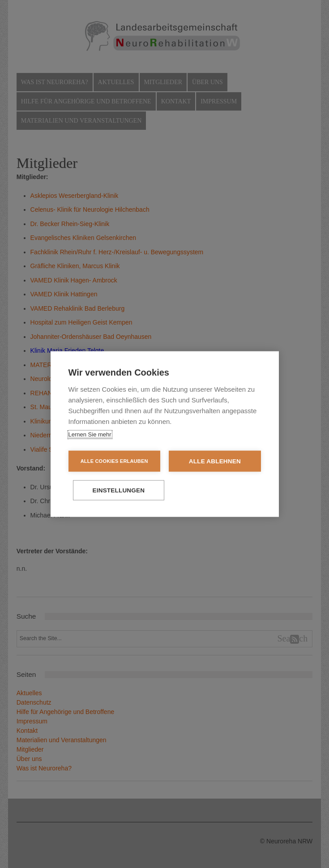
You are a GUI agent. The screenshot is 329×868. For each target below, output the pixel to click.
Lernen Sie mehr (90, 434)
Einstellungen (164, 490)
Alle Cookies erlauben (113, 461)
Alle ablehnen (216, 461)
